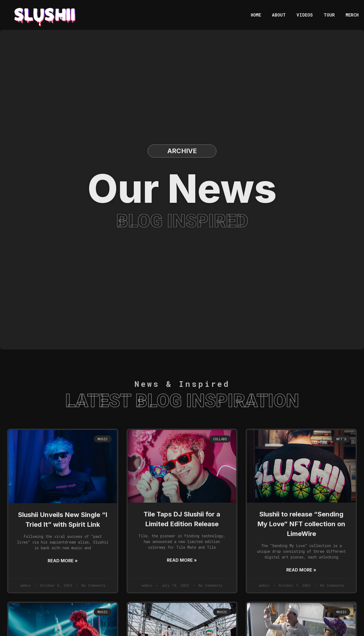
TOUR (329, 15)
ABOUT (279, 15)
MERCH (352, 15)
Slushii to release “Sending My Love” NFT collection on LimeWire (301, 524)
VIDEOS (305, 15)
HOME (256, 15)
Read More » (63, 561)
